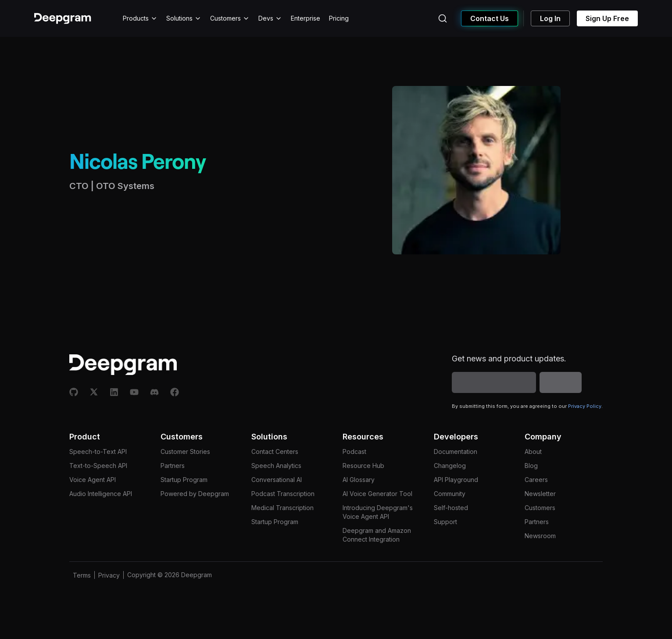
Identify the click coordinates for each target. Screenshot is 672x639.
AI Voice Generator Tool (377, 494)
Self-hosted (451, 508)
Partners (173, 466)
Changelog (450, 466)
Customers (230, 18)
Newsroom (540, 536)
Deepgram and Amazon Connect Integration (377, 535)
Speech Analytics (276, 466)
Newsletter (540, 494)
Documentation (456, 452)
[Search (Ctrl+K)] (443, 18)
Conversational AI (277, 480)
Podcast (354, 452)
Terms (82, 575)
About (533, 452)
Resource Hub (363, 466)
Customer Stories (185, 452)
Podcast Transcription (283, 494)
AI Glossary (359, 480)
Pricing (339, 18)
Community (450, 494)
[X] (94, 392)
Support (445, 522)
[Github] (74, 392)
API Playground (456, 480)
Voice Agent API (93, 480)
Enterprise (306, 18)
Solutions (184, 18)
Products (140, 18)
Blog (531, 466)
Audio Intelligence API (101, 494)
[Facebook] (175, 392)
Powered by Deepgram (195, 494)
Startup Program (184, 480)
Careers (536, 480)
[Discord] (154, 392)
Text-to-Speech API (98, 466)
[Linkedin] (114, 392)
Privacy (109, 575)
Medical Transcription (282, 508)
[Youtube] (134, 392)
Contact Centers (275, 452)
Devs (270, 18)
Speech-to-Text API (98, 452)
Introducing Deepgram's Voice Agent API (378, 512)
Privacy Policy (585, 406)
